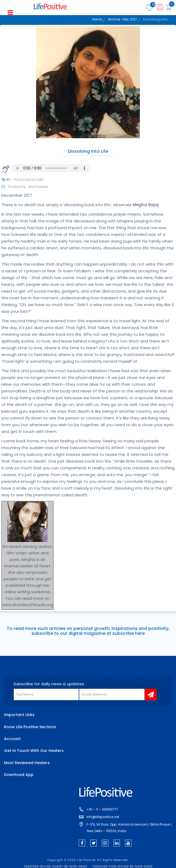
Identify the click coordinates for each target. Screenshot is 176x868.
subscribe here (129, 633)
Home (97, 19)
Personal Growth (29, 180)
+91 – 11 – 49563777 (102, 809)
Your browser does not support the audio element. (51, 168)
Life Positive (38, 187)
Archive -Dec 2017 (122, 19)
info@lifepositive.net (103, 817)
